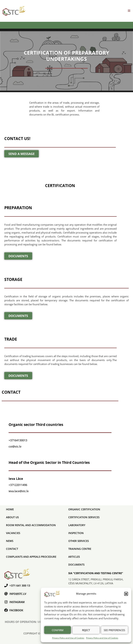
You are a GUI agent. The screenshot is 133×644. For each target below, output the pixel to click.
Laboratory (77, 525)
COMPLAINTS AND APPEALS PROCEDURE (31, 557)
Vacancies (13, 533)
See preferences (114, 630)
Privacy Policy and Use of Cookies (68, 638)
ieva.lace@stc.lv (19, 491)
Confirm (58, 630)
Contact (12, 549)
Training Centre (80, 549)
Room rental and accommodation (31, 525)
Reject (86, 630)
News (10, 541)
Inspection (76, 533)
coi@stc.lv (15, 446)
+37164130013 (18, 440)
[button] (126, 594)
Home (10, 509)
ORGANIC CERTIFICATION (84, 509)
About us (12, 517)
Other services (79, 541)
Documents (76, 565)
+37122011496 (18, 485)
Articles (74, 557)
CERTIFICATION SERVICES (84, 517)
